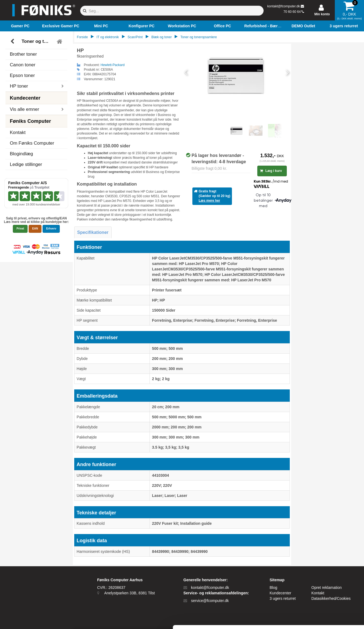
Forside (82, 37)
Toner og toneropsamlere (37, 41)
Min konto (322, 14)
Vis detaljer (284, 618)
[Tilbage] (13, 41)
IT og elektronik (108, 37)
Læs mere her (209, 201)
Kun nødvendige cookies (318, 582)
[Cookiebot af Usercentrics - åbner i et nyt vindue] (35, 618)
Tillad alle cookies (318, 564)
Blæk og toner (162, 37)
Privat (20, 229)
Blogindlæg (21, 154)
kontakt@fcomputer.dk (284, 6)
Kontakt (18, 132)
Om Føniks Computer (32, 143)
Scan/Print (135, 37)
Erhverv (51, 229)
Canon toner (23, 65)
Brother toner (23, 54)
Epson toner (22, 75)
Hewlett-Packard (113, 65)
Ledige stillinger (26, 164)
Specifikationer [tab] (93, 232)
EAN (35, 229)
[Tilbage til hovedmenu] (60, 41)
